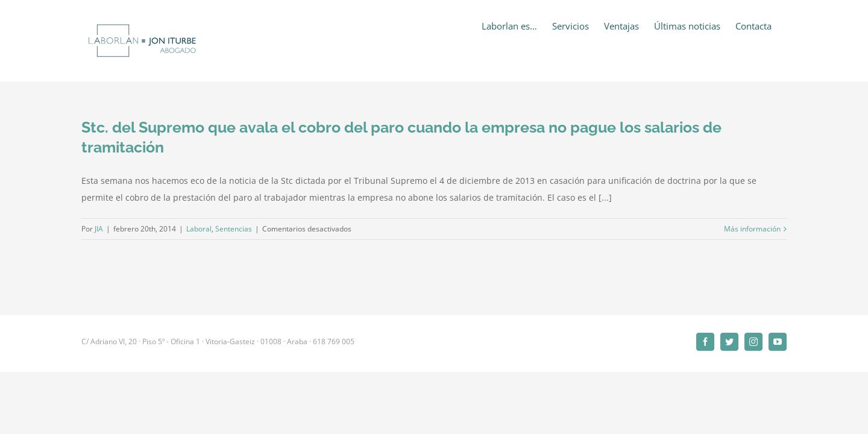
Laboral (199, 229)
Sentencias (234, 229)
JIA (99, 229)
